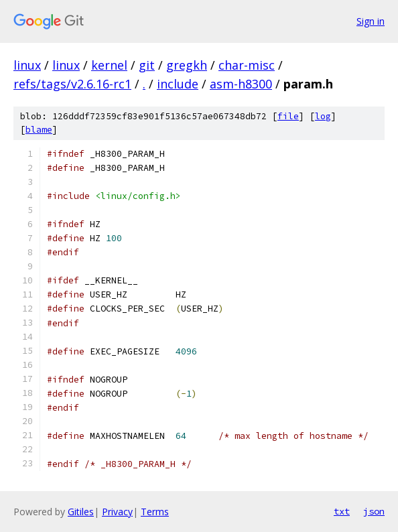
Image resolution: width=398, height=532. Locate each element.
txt (342, 511)
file (288, 116)
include (178, 84)
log (323, 116)
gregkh (187, 65)
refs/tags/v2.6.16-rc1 (72, 84)
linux (27, 65)
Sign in (371, 21)
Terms (155, 512)
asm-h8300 (241, 84)
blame (39, 130)
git (147, 65)
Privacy (117, 512)
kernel (109, 65)
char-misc (247, 65)
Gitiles (81, 512)
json (374, 511)
